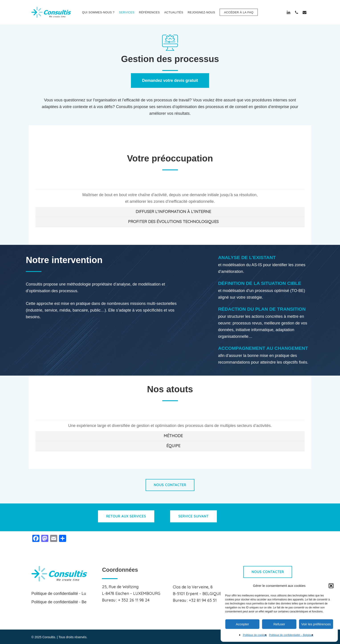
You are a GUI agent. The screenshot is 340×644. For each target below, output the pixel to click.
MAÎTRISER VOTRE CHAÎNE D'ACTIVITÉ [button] (173, 184)
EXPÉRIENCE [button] (173, 415)
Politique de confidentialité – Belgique (291, 635)
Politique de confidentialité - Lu (59, 594)
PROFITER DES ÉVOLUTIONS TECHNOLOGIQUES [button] (173, 222)
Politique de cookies (255, 635)
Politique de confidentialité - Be (59, 602)
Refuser (279, 624)
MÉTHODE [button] (173, 436)
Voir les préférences (316, 624)
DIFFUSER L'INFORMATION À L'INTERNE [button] (173, 212)
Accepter (242, 624)
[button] (331, 586)
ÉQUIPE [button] (173, 446)
